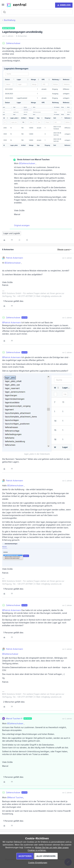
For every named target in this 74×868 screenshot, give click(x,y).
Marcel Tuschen (13, 718)
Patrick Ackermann (15, 258)
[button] (3, 6)
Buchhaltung (10, 20)
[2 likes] (13, 702)
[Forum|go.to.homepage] (16, 5)
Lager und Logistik (12, 233)
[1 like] (13, 301)
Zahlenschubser (13, 43)
